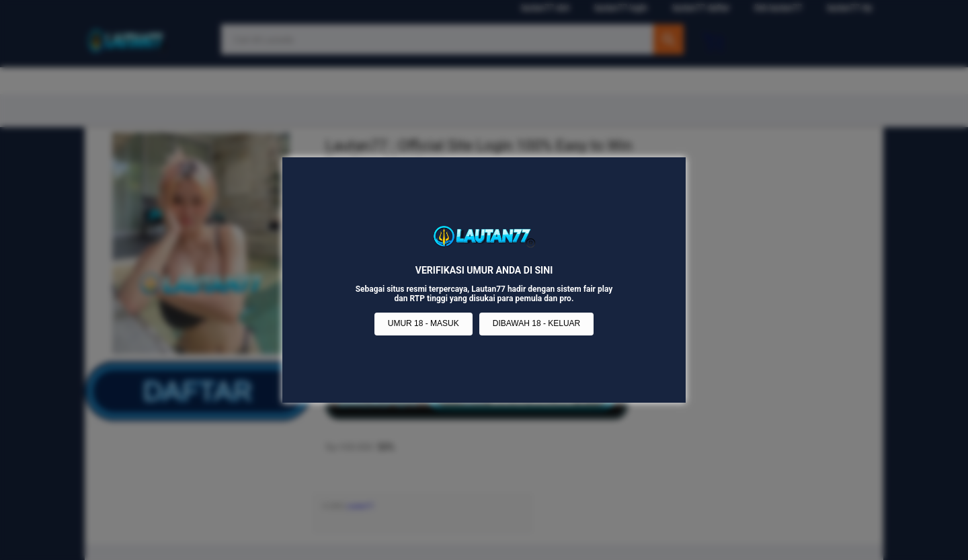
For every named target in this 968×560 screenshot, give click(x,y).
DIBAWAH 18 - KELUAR (536, 323)
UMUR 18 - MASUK (424, 323)
